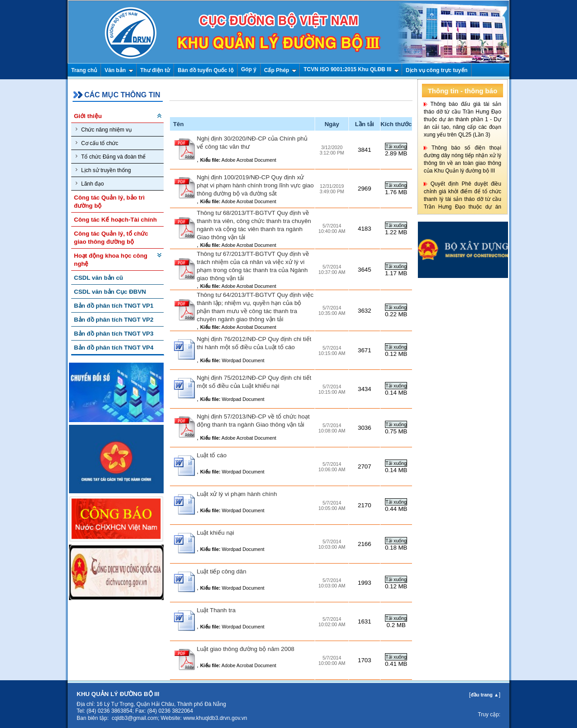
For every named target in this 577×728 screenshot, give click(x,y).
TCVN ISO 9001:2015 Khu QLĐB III (351, 69)
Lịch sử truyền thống (103, 170)
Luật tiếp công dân (222, 571)
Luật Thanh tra (216, 610)
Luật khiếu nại (216, 533)
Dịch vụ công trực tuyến (437, 70)
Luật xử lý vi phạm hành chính (237, 494)
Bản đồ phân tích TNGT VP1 (114, 306)
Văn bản (119, 70)
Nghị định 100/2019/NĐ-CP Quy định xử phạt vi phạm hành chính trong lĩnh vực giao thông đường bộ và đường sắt (255, 185)
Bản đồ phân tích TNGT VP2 (114, 320)
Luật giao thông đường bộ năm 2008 (246, 649)
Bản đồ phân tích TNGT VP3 (114, 334)
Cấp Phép (281, 70)
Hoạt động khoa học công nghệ (111, 260)
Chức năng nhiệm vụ (104, 130)
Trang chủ (84, 70)
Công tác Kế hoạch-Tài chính (115, 220)
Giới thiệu (88, 116)
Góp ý (249, 69)
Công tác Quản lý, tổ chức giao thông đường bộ (111, 238)
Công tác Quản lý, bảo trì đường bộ (109, 202)
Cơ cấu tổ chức (97, 143)
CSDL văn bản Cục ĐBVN (110, 292)
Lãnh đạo (90, 184)
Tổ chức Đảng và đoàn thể (111, 157)
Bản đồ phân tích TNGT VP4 (114, 348)
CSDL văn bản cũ (98, 278)
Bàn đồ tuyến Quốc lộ (205, 70)
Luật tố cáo (212, 455)
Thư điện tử (155, 70)
